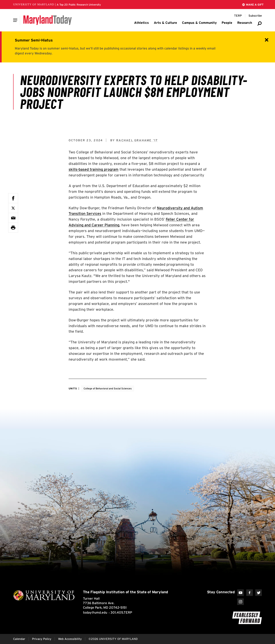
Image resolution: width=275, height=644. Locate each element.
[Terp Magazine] (238, 16)
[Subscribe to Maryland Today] (255, 16)
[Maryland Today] (48, 20)
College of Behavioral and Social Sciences (108, 388)
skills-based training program (94, 169)
